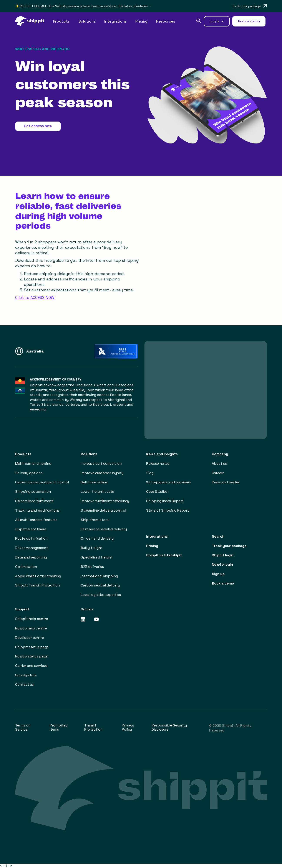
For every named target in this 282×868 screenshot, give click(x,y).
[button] (61, 21)
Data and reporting (31, 557)
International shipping (99, 576)
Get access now (38, 126)
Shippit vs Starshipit (164, 555)
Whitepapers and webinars (169, 482)
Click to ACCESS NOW (35, 297)
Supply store (26, 675)
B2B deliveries (92, 567)
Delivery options (29, 473)
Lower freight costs (97, 492)
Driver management (32, 548)
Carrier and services (31, 666)
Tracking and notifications (37, 510)
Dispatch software (31, 529)
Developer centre (30, 638)
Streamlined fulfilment (34, 501)
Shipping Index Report (165, 501)
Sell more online (94, 482)
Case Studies (157, 492)
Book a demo (223, 583)
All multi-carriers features (36, 520)
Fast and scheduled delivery (104, 529)
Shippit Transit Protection (37, 585)
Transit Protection (93, 727)
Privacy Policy (128, 727)
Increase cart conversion (101, 464)
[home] (32, 21)
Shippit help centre (32, 619)
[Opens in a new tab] (249, 6)
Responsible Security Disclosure (169, 727)
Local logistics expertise (101, 595)
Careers (218, 473)
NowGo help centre (31, 628)
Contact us (24, 684)
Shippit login (223, 555)
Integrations (115, 21)
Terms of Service (23, 727)
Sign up (218, 574)
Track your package (229, 546)
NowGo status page (31, 656)
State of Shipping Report (168, 510)
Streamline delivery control (103, 510)
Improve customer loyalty (102, 473)
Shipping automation (33, 492)
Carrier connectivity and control (42, 482)
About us (219, 464)
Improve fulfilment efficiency (105, 501)
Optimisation (26, 567)
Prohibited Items (59, 727)
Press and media (225, 482)
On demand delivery (97, 538)
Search (218, 536)
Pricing (141, 21)
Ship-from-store (95, 520)
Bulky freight (92, 548)
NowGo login (222, 564)
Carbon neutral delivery (100, 585)
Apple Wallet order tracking (38, 576)
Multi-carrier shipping (33, 464)
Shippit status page (32, 647)
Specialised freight (97, 557)
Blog (150, 473)
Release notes (158, 464)
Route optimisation (31, 538)
